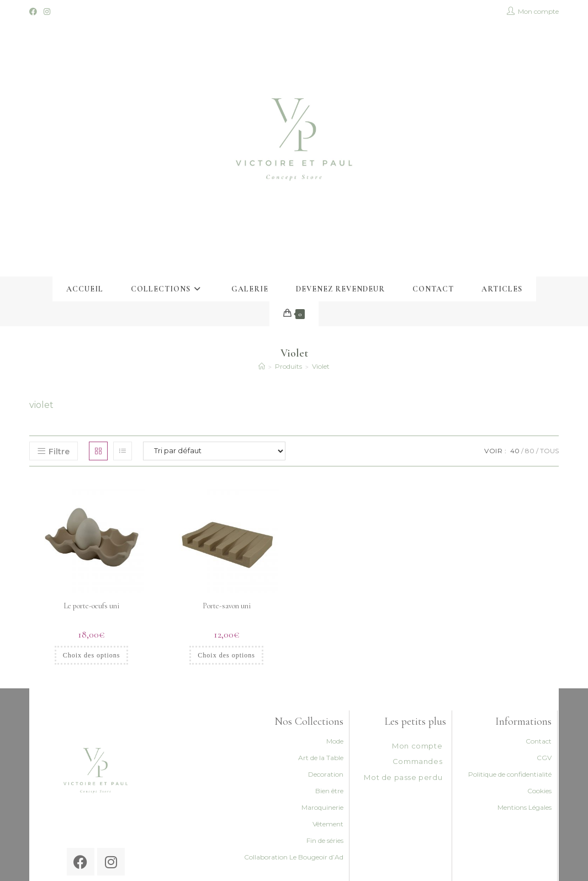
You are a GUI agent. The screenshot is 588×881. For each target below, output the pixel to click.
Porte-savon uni (227, 606)
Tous (549, 451)
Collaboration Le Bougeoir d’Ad (294, 857)
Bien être (329, 791)
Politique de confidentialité (510, 774)
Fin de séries (325, 840)
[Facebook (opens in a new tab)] (35, 12)
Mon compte (417, 746)
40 (515, 451)
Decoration (326, 774)
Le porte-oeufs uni (91, 606)
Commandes (417, 761)
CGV (544, 758)
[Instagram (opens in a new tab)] (47, 12)
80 (530, 451)
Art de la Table (321, 758)
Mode (335, 741)
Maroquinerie (322, 807)
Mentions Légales (525, 807)
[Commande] (214, 451)
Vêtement (328, 824)
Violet (321, 366)
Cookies (539, 791)
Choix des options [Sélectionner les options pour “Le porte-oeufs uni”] (92, 655)
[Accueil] (262, 366)
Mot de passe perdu (403, 777)
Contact (539, 741)
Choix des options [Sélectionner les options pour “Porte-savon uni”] (226, 655)
